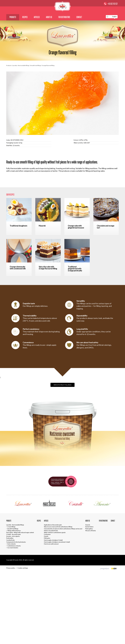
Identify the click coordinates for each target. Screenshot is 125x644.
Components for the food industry (16, 542)
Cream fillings (11, 527)
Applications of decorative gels (53, 525)
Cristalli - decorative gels (14, 534)
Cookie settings (23, 568)
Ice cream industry (13, 548)
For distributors (64, 17)
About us (49, 17)
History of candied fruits (51, 531)
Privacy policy (11, 568)
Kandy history (89, 527)
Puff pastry (47, 538)
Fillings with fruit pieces (14, 531)
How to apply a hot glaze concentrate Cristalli (57, 542)
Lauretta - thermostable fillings (21, 65)
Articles (37, 17)
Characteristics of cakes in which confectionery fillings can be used (63, 529)
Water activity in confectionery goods (55, 532)
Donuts (46, 536)
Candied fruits (10, 540)
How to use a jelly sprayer (51, 544)
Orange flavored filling (48, 65)
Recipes (25, 17)
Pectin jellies (10, 538)
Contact (79, 17)
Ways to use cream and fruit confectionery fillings (58, 527)
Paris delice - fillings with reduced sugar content (20, 532)
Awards (88, 525)
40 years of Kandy (91, 531)
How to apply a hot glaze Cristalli (53, 540)
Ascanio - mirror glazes (13, 536)
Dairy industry (12, 544)
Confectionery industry (14, 546)
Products (13, 17)
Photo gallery (89, 529)
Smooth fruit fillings (36, 65)
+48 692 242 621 (112, 4)
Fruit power (47, 534)
